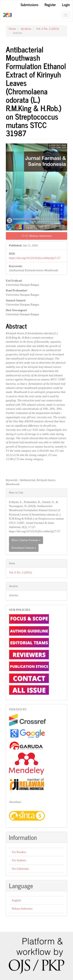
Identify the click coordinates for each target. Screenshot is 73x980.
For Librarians (20, 869)
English (16, 900)
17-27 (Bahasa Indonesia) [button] (36, 236)
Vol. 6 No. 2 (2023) (47, 29)
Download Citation (24, 548)
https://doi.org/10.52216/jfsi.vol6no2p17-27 (35, 258)
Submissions (29, 5)
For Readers (19, 852)
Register (50, 5)
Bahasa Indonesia (22, 909)
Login (66, 5)
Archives (26, 29)
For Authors (19, 860)
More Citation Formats (26, 540)
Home (12, 29)
